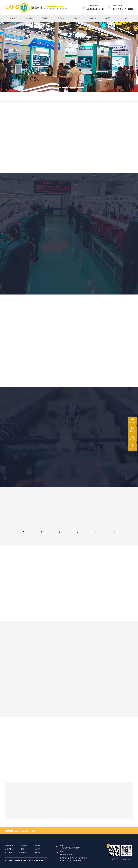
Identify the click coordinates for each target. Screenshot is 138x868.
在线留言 (37, 849)
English (23, 852)
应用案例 (10, 849)
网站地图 (37, 852)
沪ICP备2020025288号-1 (74, 861)
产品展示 (37, 846)
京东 (33, 831)
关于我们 (24, 846)
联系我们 (10, 852)
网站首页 (10, 846)
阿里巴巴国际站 (25, 831)
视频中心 (24, 849)
